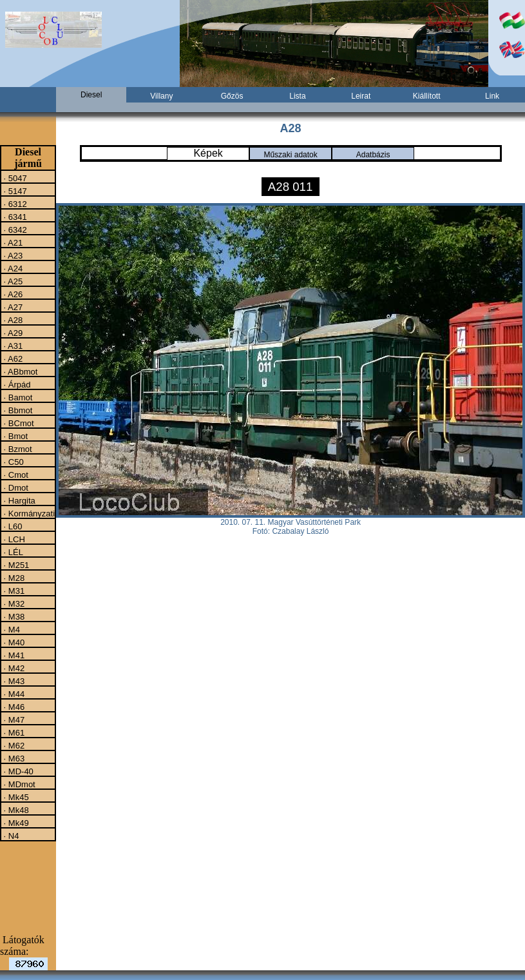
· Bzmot (17, 449)
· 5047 (14, 178)
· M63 (13, 758)
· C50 (13, 462)
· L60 (12, 526)
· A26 (12, 294)
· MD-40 (17, 771)
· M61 (13, 732)
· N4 (10, 836)
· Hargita (18, 500)
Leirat (361, 96)
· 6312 (14, 204)
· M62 (13, 745)
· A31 (12, 346)
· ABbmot (19, 371)
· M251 (15, 565)
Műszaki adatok (290, 155)
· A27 (12, 307)
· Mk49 (15, 823)
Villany (161, 96)
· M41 (13, 655)
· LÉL (12, 552)
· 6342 (14, 230)
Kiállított (427, 96)
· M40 (13, 642)
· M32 (13, 603)
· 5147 (14, 191)
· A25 (12, 281)
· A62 (12, 358)
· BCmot (18, 423)
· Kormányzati (28, 513)
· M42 (13, 668)
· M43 (13, 681)
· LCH (13, 539)
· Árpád (16, 384)
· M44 (13, 694)
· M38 (13, 616)
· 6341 (14, 217)
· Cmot (15, 475)
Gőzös (232, 96)
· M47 (13, 720)
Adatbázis (373, 155)
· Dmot (15, 487)
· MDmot (18, 784)
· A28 (12, 320)
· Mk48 (15, 810)
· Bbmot (17, 410)
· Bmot (14, 436)
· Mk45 (15, 797)
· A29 (12, 333)
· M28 (13, 578)
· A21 (12, 242)
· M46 (13, 707)
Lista (297, 96)
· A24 (12, 268)
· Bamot (17, 397)
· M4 (11, 629)
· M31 (13, 591)
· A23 (12, 255)
